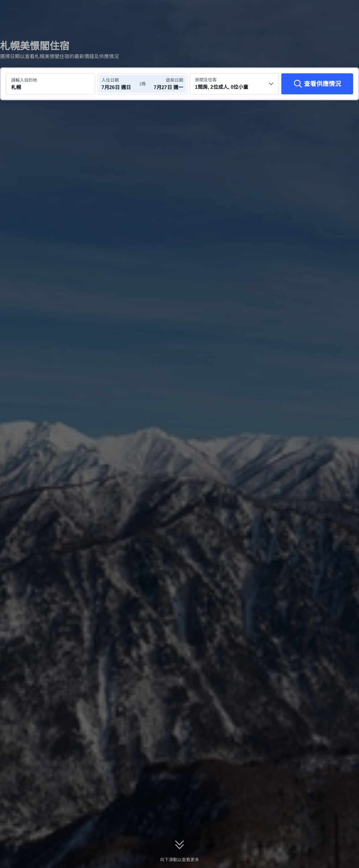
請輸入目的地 (24, 80)
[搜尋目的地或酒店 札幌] (50, 84)
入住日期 (110, 80)
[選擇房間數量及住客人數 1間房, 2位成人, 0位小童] (234, 84)
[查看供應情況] (317, 84)
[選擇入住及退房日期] (120, 84)
